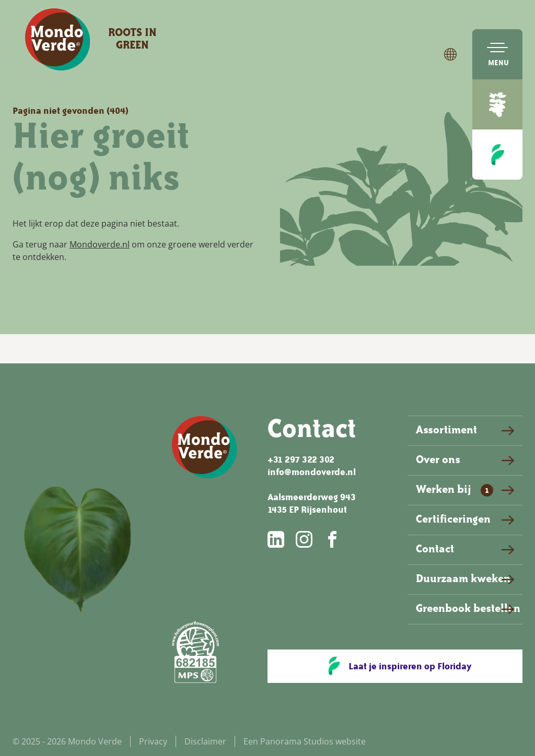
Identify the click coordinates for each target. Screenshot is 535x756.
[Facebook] (333, 539)
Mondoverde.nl (100, 244)
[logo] (58, 40)
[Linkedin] (277, 539)
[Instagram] (305, 539)
